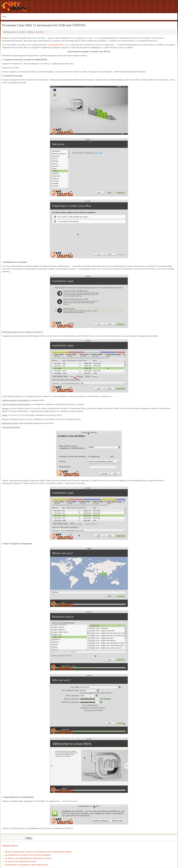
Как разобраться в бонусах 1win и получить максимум (27, 855)
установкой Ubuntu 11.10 (59, 45)
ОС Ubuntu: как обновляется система (20, 861)
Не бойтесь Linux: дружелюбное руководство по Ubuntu (28, 858)
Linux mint (39, 32)
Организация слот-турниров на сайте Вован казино (26, 865)
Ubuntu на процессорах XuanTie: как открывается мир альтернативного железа (38, 852)
